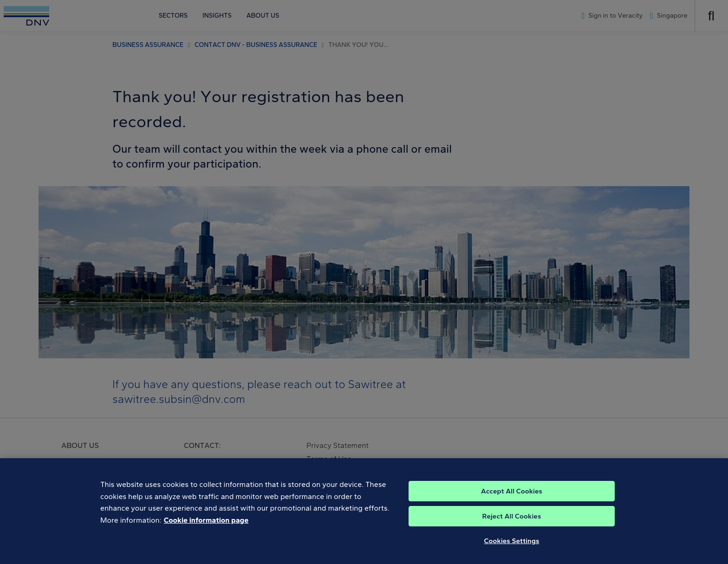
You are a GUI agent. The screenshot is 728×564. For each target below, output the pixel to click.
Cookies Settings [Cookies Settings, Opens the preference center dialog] (512, 545)
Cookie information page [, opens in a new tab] (206, 524)
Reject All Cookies (512, 520)
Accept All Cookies (512, 495)
